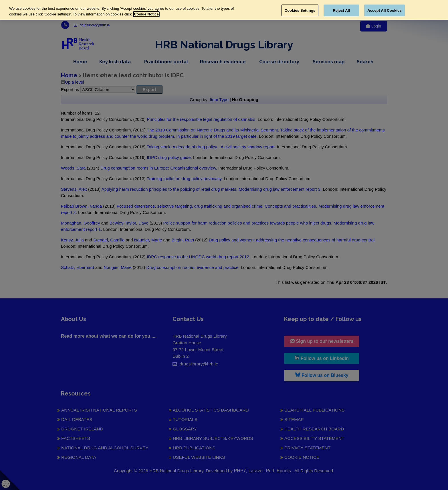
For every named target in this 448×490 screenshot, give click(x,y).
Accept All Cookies (384, 10)
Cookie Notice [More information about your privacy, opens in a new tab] (146, 14)
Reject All (341, 10)
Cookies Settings (300, 10)
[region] (224, 10)
